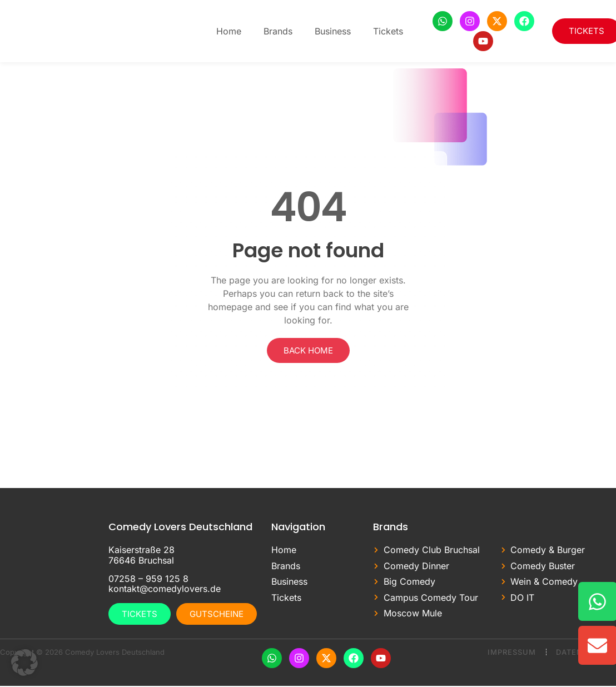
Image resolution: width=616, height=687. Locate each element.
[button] (24, 663)
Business (333, 31)
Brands (278, 31)
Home (229, 31)
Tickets (388, 31)
